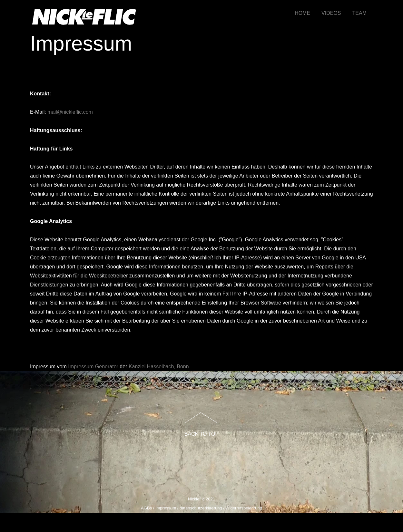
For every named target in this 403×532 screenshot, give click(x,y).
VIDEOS (331, 13)
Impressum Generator (93, 367)
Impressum (166, 508)
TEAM (359, 13)
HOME (302, 13)
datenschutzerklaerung (201, 508)
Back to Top (201, 434)
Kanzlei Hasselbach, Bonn (159, 367)
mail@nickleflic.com (70, 112)
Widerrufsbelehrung (244, 508)
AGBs (146, 508)
